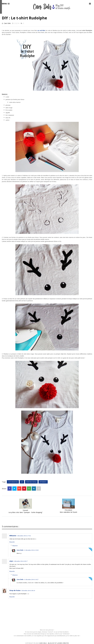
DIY (22, 482)
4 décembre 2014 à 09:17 (21, 561)
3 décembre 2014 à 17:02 (24, 536)
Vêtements (43, 482)
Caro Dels (7, 23)
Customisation (13, 482)
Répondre (12, 542)
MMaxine (13, 536)
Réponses (15, 546)
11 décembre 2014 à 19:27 (31, 579)
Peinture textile (31, 482)
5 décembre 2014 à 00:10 (28, 591)
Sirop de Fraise (15, 590)
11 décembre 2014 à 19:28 (31, 550)
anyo (11, 561)
